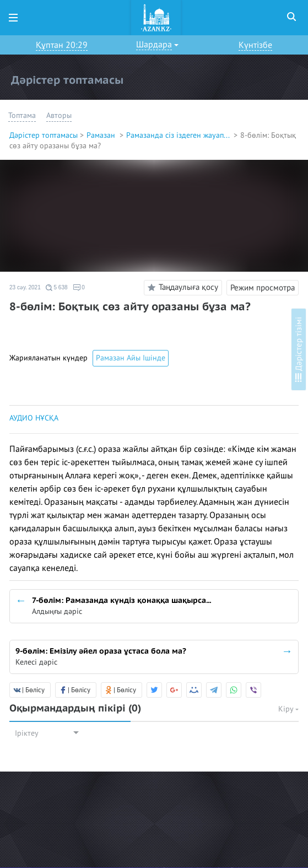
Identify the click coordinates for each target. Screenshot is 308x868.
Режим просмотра (263, 288)
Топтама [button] (22, 115)
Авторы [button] (59, 115)
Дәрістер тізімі (299, 349)
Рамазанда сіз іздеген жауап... (179, 135)
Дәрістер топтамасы (44, 135)
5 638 (57, 288)
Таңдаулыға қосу (181, 288)
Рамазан (102, 135)
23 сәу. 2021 (25, 287)
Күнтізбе (255, 45)
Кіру (288, 709)
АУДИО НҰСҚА (34, 418)
